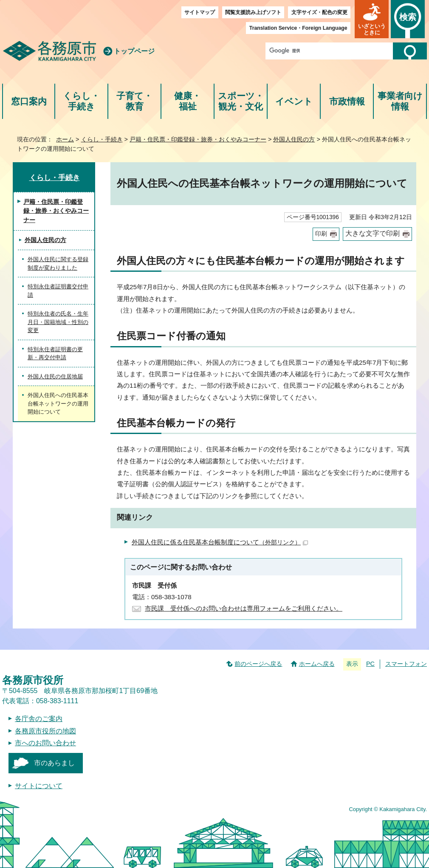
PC (370, 664)
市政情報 (347, 101)
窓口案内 (29, 101)
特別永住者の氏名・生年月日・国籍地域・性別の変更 (58, 322)
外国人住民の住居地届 (55, 376)
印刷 (321, 234)
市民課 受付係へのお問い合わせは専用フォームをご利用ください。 (244, 608)
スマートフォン (406, 664)
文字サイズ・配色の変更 (319, 12)
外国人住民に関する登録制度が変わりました (58, 263)
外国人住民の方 (294, 139)
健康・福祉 (188, 101)
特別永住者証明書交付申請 (58, 291)
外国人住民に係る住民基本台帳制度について (220, 542)
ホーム (65, 139)
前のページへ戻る (258, 664)
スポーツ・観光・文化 (241, 101)
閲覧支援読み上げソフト (253, 12)
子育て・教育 (134, 101)
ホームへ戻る (317, 664)
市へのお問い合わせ (45, 743)
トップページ (134, 51)
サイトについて (39, 786)
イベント (294, 101)
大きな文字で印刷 (373, 233)
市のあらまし (54, 763)
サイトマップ (200, 12)
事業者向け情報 (400, 101)
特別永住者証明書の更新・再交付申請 (55, 354)
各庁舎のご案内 (39, 719)
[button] (372, 19)
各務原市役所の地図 (45, 731)
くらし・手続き (81, 101)
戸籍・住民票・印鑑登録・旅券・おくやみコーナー (198, 139)
